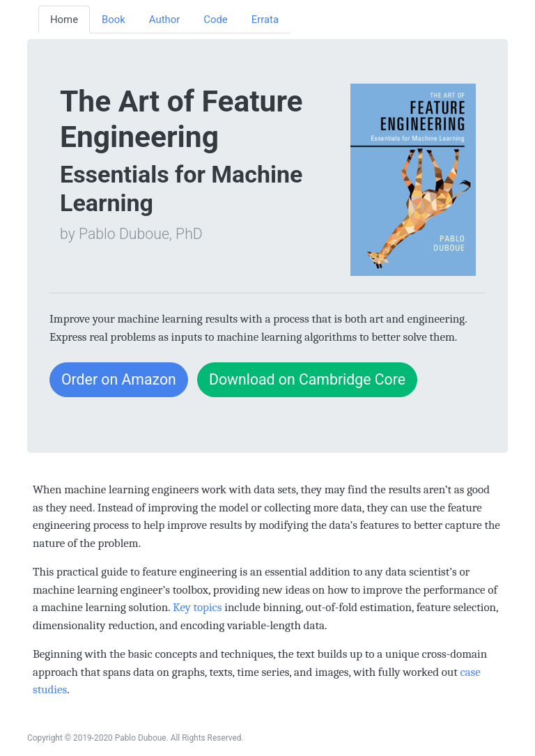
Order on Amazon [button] (119, 379)
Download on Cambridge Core (307, 379)
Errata (265, 20)
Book (114, 20)
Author (164, 20)
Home (64, 20)
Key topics (197, 607)
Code (215, 20)
